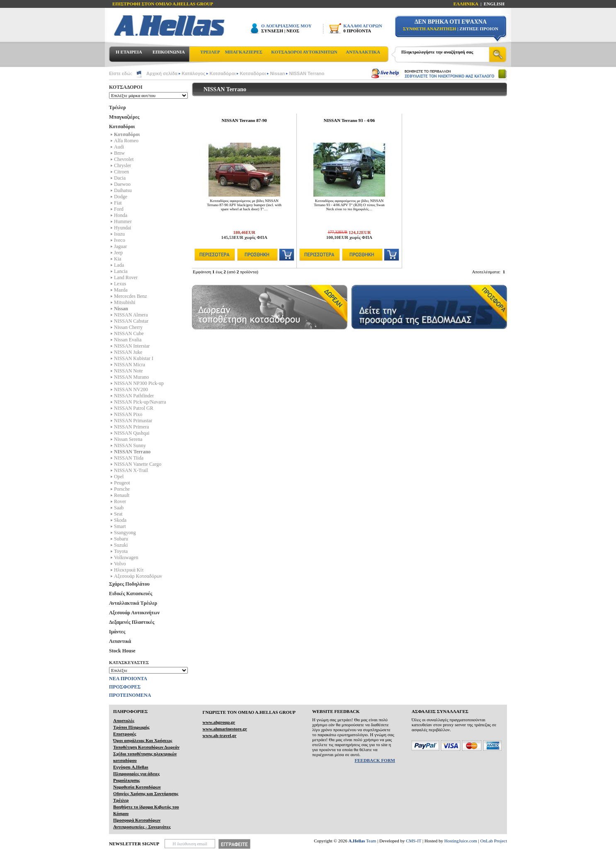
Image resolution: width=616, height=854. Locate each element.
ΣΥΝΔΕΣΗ (272, 31)
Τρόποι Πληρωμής (131, 727)
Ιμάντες (117, 632)
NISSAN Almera (131, 315)
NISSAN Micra (130, 365)
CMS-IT (413, 841)
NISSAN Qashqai (132, 433)
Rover (120, 501)
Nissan (277, 73)
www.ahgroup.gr (219, 722)
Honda (121, 215)
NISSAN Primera (131, 427)
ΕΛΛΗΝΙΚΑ (466, 4)
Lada (119, 265)
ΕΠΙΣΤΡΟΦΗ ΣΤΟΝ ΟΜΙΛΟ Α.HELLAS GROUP (163, 4)
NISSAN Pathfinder (134, 396)
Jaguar (120, 246)
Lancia (121, 271)
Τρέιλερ (118, 107)
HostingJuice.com (461, 841)
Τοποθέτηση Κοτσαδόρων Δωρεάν (146, 747)
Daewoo (122, 184)
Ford (119, 209)
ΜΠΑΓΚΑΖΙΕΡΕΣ (244, 52)
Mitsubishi (125, 302)
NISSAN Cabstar (131, 321)
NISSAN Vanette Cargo (138, 464)
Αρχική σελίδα (162, 73)
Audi (119, 147)
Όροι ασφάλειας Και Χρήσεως (143, 740)
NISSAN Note (129, 371)
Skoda (120, 520)
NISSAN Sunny (130, 445)
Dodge (121, 197)
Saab (119, 508)
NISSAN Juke (128, 352)
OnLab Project (494, 841)
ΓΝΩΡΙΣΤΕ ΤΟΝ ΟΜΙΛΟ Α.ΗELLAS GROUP (249, 712)
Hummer (123, 221)
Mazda (121, 290)
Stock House (122, 651)
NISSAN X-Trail (131, 470)
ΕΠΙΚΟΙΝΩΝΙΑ (169, 52)
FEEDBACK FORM (375, 760)
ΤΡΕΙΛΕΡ (210, 52)
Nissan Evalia (128, 340)
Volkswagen (126, 557)
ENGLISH (494, 4)
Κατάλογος (193, 73)
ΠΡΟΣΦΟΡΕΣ (125, 687)
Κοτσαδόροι (222, 73)
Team (363, 841)
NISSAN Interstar (132, 346)
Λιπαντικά (120, 641)
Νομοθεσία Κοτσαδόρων (137, 787)
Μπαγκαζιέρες (124, 117)
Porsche (122, 489)
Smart (120, 526)
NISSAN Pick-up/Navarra (140, 402)
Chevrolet (124, 159)
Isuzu (119, 234)
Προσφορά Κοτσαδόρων (137, 820)
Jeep (118, 253)
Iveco (120, 240)
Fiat (118, 203)
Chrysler (122, 165)
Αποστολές (124, 720)
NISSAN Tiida (129, 458)
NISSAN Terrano (307, 73)
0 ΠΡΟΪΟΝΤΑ (357, 31)
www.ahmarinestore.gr (224, 729)
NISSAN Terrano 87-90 (244, 120)
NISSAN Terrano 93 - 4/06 (349, 120)
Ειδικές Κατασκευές (131, 594)
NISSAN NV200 (131, 389)
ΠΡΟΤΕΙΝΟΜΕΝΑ (130, 695)
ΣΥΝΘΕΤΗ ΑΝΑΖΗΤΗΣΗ (429, 29)
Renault (122, 495)
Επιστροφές (125, 734)
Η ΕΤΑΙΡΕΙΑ (129, 52)
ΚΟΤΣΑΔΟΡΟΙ (126, 87)
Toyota (121, 551)
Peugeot (122, 483)
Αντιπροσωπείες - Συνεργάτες (142, 827)
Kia (118, 259)
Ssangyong (125, 533)
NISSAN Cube (129, 333)
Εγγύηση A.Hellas (131, 767)
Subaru (121, 539)
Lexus (120, 284)
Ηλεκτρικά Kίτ (129, 570)
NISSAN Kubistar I (134, 358)
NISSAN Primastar (133, 421)
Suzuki (121, 545)
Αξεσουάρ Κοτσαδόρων (138, 576)
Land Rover (126, 277)
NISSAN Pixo (128, 414)
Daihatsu (123, 190)
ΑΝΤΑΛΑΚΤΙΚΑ (363, 52)
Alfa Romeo (126, 141)
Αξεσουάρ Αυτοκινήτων (134, 613)
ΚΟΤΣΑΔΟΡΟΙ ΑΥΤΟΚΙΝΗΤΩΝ (304, 52)
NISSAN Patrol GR (134, 408)
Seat (118, 514)
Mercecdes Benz (131, 296)
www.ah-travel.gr (219, 735)
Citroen (121, 172)
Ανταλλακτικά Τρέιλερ (133, 603)
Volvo (120, 564)
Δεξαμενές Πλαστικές (132, 622)
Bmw (119, 153)
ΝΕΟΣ (293, 31)
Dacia (120, 178)
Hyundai (122, 228)
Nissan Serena (128, 439)
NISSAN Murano (131, 377)
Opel (119, 477)
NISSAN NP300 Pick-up (139, 383)
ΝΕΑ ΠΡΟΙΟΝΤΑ (128, 679)
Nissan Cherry (128, 327)
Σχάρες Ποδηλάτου (129, 584)
